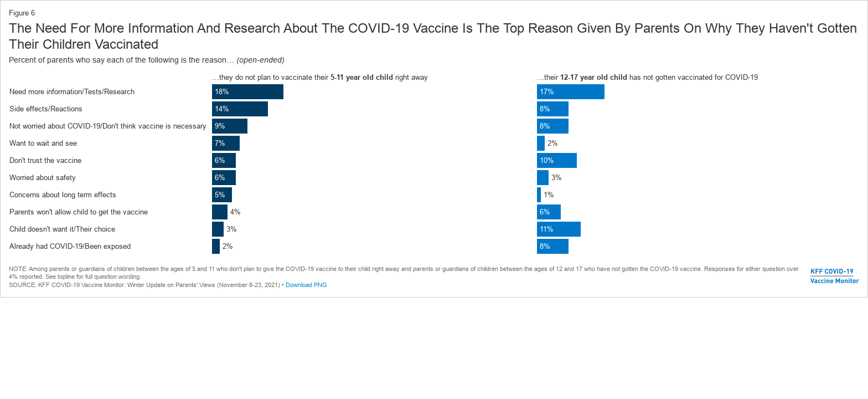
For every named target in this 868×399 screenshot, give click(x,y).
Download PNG (306, 285)
